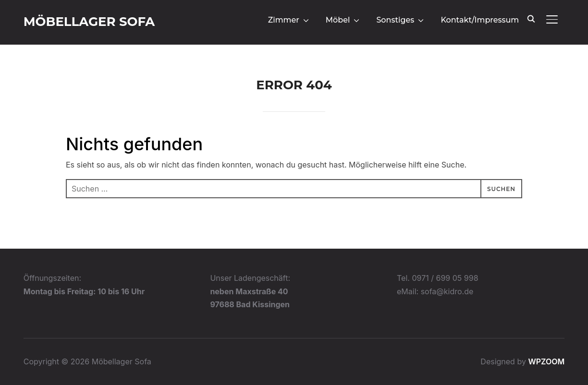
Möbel (338, 20)
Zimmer (284, 20)
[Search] (531, 18)
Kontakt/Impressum (480, 20)
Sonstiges (395, 20)
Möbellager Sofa (89, 22)
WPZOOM (546, 361)
